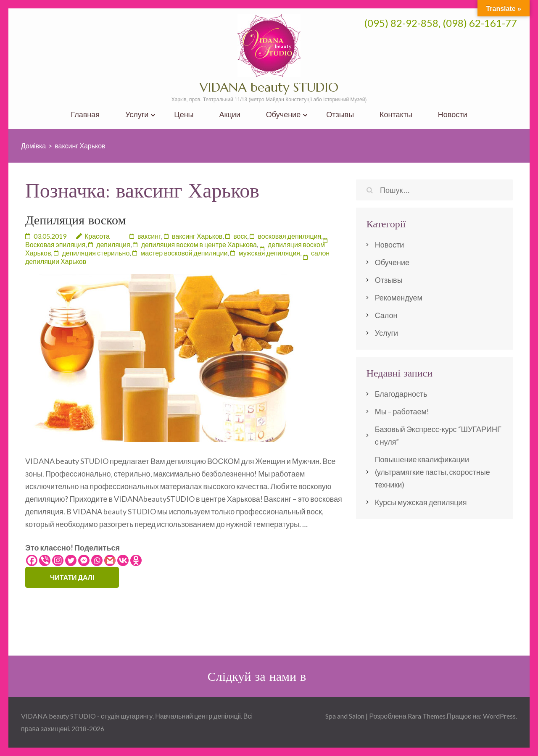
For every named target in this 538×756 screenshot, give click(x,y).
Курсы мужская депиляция (421, 502)
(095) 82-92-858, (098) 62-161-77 (440, 23)
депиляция (113, 244)
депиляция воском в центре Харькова (199, 244)
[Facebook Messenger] (84, 560)
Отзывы (340, 115)
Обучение (283, 115)
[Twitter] (71, 560)
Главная (85, 115)
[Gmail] (110, 560)
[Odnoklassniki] (136, 560)
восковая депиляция (290, 236)
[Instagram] (58, 560)
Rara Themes (427, 716)
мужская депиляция (269, 253)
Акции (230, 115)
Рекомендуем (399, 298)
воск (240, 236)
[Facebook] (32, 560)
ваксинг (149, 236)
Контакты (396, 115)
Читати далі (72, 577)
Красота (97, 236)
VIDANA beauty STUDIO (269, 87)
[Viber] (45, 560)
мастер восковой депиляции (184, 253)
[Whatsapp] (97, 560)
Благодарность (401, 394)
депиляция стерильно (96, 253)
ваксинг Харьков (197, 236)
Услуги (137, 115)
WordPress (499, 716)
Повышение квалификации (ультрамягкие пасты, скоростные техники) (433, 472)
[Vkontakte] (123, 560)
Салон (386, 315)
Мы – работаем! (402, 411)
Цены (184, 115)
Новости (453, 115)
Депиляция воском (75, 220)
